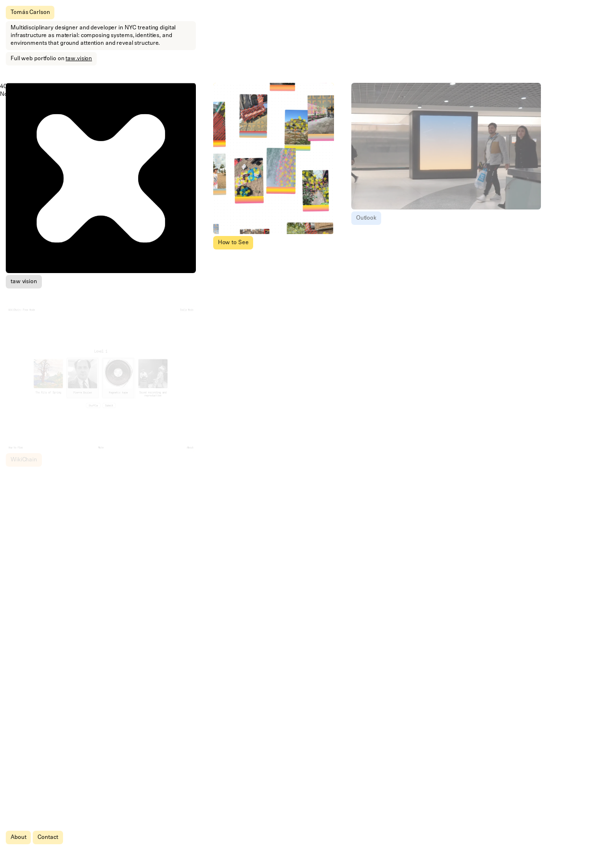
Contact (48, 837)
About (18, 837)
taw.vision (79, 59)
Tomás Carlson (30, 13)
